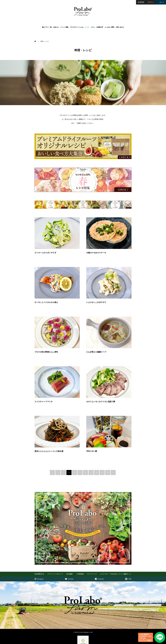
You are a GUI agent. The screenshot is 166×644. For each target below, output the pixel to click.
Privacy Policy (90, 642)
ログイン (151, 2)
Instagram (39, 569)
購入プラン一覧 (47, 27)
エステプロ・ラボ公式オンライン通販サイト (116, 562)
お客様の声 (100, 27)
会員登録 (141, 2)
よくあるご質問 (109, 27)
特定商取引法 (39, 562)
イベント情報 (64, 27)
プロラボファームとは (77, 27)
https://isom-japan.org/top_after (83, 639)
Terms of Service (99, 642)
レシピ (87, 27)
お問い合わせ (120, 27)
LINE (128, 569)
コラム (93, 27)
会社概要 (69, 562)
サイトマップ (92, 562)
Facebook (99, 569)
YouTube (69, 569)
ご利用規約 (80, 562)
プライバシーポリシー (55, 562)
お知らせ (56, 27)
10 (108, 459)
